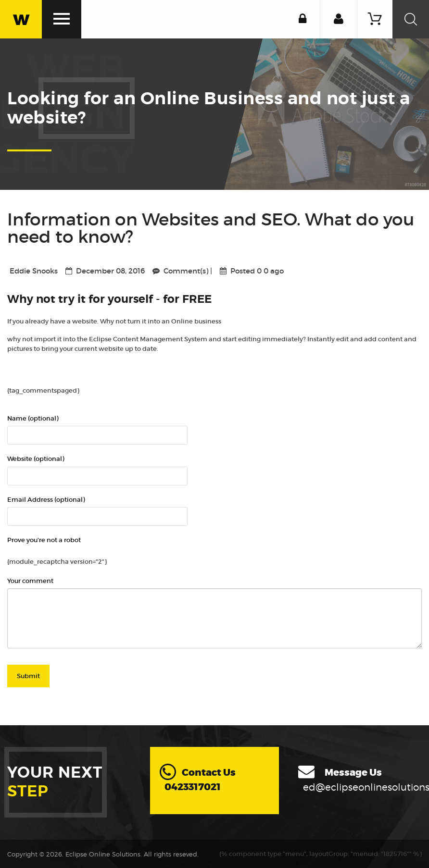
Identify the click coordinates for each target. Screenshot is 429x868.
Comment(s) (187, 271)
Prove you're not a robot (44, 539)
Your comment (30, 580)
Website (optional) (36, 458)
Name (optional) (33, 418)
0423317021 (193, 787)
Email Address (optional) (46, 499)
